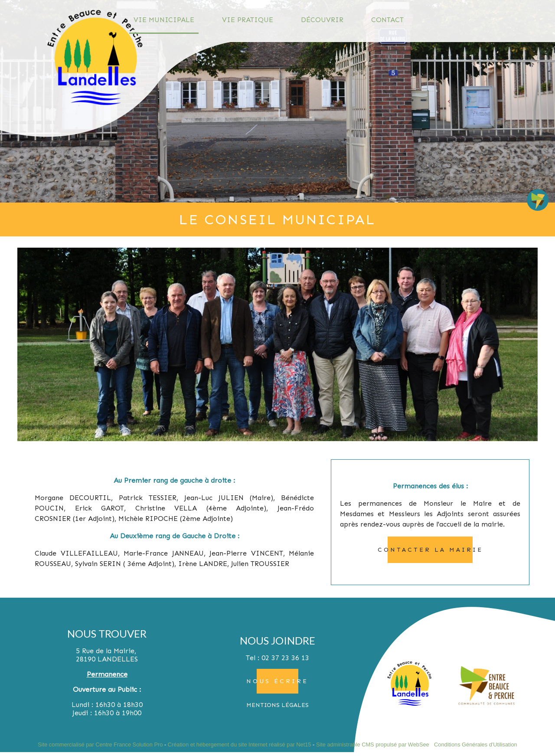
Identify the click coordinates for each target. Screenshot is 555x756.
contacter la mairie (430, 550)
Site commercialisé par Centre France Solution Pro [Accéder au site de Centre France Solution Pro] (100, 745)
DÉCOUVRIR (322, 20)
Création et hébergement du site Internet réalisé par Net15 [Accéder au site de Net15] (240, 745)
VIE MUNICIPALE (164, 20)
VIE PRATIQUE (248, 20)
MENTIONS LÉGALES (277, 705)
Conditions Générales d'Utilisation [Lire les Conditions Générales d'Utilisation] (476, 745)
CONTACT (387, 20)
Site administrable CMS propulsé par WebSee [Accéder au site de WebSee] (373, 745)
